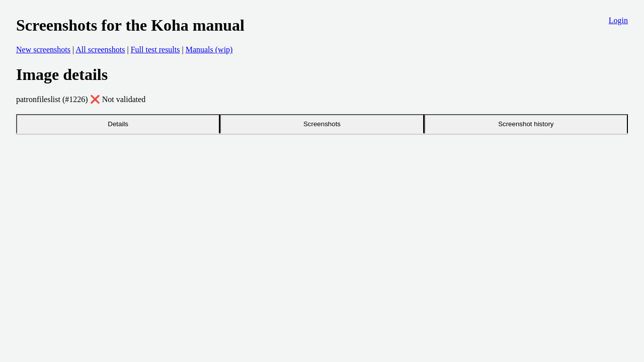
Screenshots (322, 124)
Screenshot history (526, 124)
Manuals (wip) (209, 50)
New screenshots (43, 50)
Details (118, 124)
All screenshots (100, 50)
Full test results (155, 50)
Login (618, 20)
